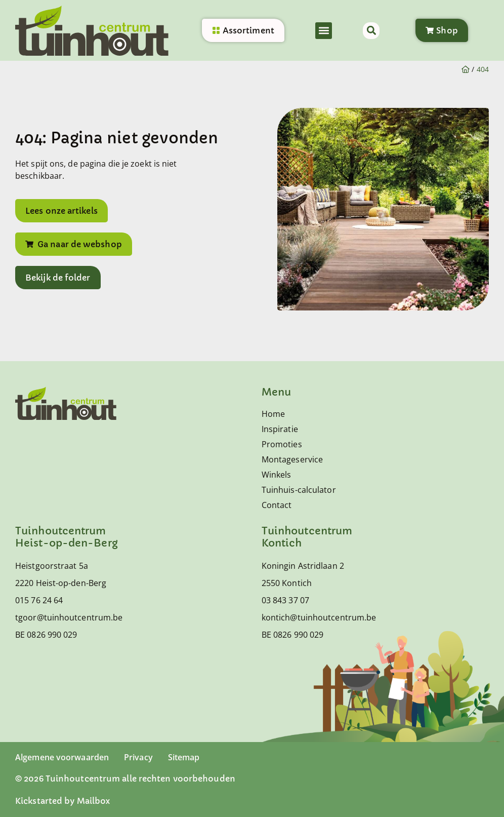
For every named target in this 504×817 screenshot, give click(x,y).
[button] (324, 31)
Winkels (277, 475)
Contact (277, 505)
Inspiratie (280, 429)
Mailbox (94, 801)
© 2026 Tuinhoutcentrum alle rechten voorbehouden (125, 779)
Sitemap (184, 757)
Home (273, 414)
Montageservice (292, 459)
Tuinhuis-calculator (299, 490)
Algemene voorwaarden (62, 757)
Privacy (138, 757)
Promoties (282, 444)
